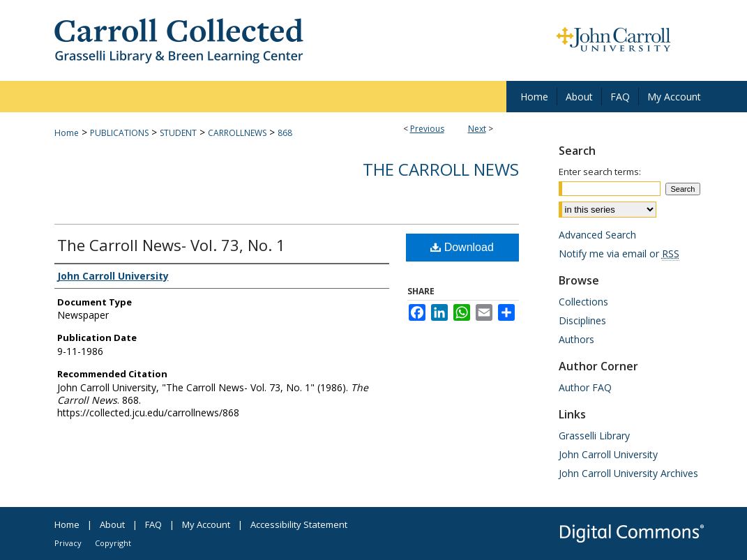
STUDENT (178, 133)
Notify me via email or (619, 253)
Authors (576, 339)
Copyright (113, 543)
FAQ (153, 524)
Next (477, 129)
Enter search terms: (600, 172)
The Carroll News (441, 169)
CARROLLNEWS (237, 133)
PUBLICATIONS (119, 133)
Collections (583, 302)
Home (67, 133)
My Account (206, 524)
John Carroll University (608, 454)
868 (285, 133)
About (112, 524)
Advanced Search (597, 235)
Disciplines (582, 320)
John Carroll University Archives (628, 473)
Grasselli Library (594, 436)
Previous (427, 129)
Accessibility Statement (299, 524)
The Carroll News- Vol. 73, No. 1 (171, 245)
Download (462, 247)
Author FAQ (585, 387)
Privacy (68, 543)
